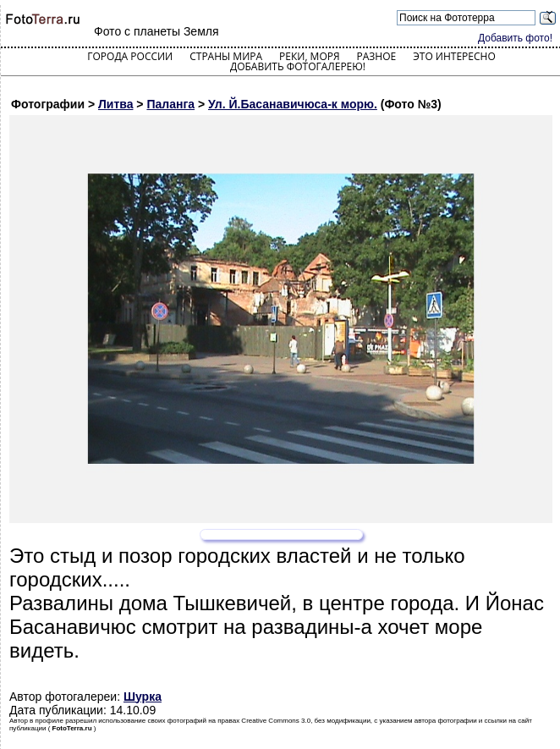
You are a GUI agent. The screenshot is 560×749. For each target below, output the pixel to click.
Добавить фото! (515, 38)
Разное (377, 56)
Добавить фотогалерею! (298, 66)
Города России (130, 56)
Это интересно (454, 56)
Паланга (170, 104)
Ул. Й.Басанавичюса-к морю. (293, 104)
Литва (116, 104)
